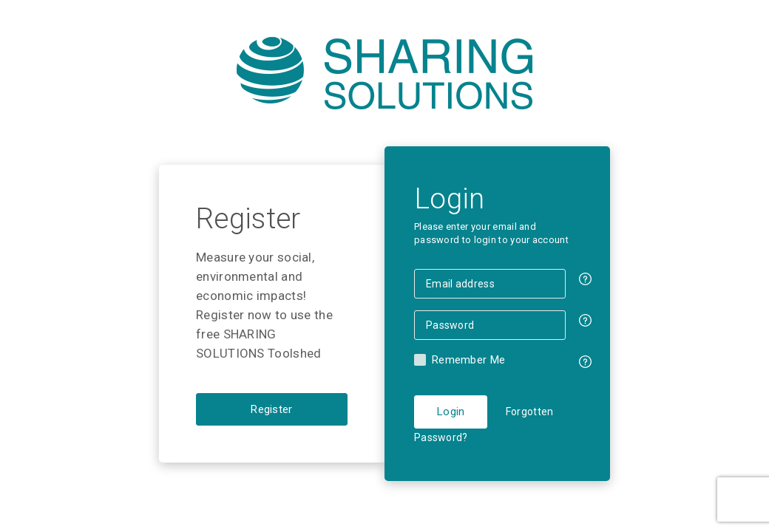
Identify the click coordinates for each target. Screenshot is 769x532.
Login (451, 412)
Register (271, 409)
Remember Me (468, 360)
